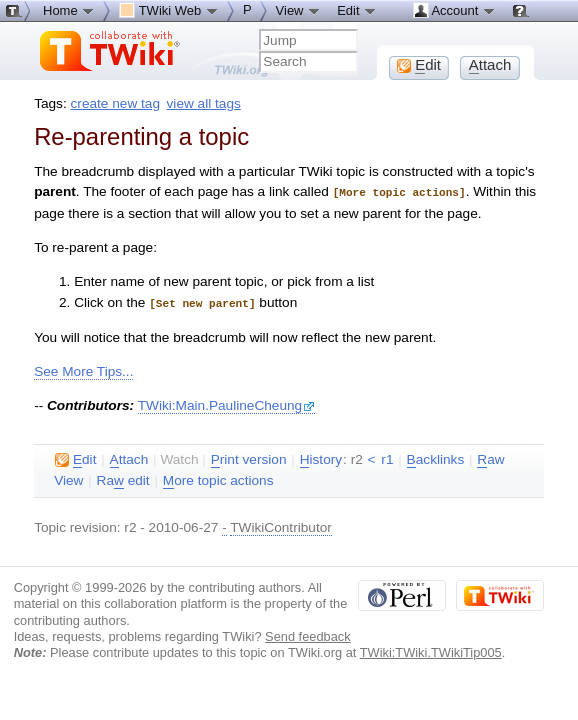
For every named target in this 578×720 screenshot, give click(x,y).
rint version (249, 458)
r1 (387, 457)
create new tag (115, 103)
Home (69, 10)
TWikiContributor (281, 525)
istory (321, 458)
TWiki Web (169, 10)
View (299, 10)
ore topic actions (218, 479)
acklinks (436, 458)
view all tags (204, 103)
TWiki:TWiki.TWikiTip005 (431, 650)
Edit (357, 10)
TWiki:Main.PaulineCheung (227, 403)
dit (75, 458)
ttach (129, 458)
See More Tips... (83, 369)
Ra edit (123, 479)
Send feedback (308, 634)
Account (454, 10)
